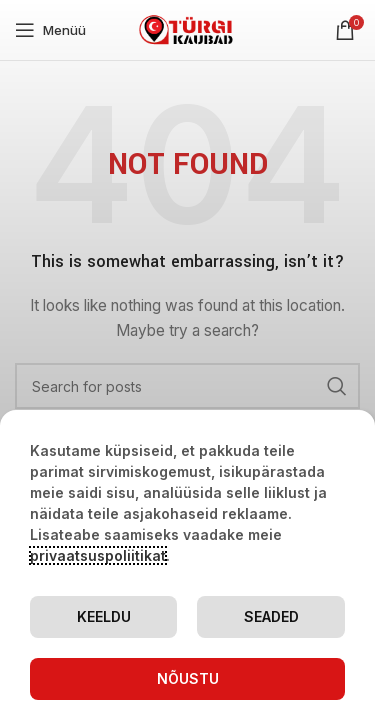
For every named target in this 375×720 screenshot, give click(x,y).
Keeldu (104, 616)
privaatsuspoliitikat (98, 555)
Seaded (271, 616)
